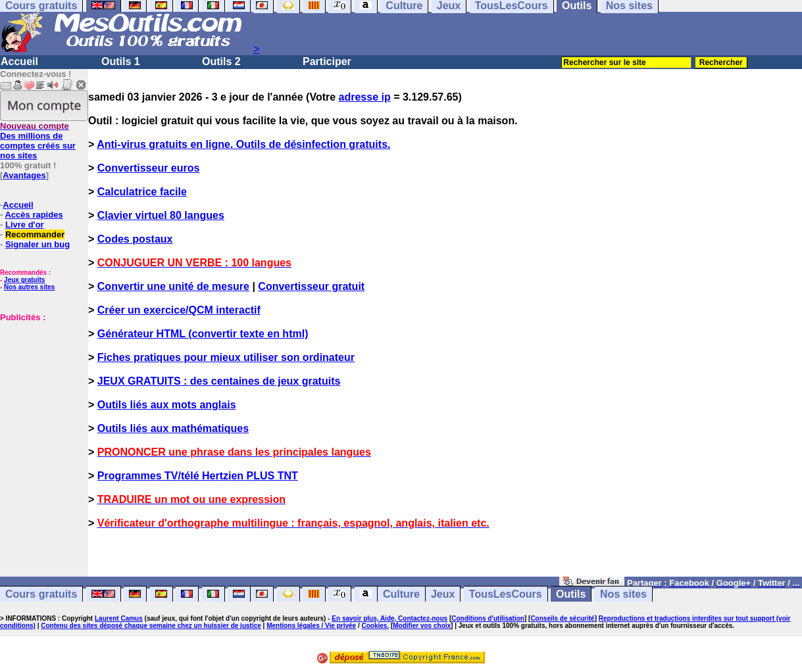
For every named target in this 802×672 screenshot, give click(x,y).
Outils (571, 594)
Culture (401, 594)
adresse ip (365, 97)
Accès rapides (34, 215)
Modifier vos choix (422, 626)
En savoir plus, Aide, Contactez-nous (389, 618)
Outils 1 (121, 61)
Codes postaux (135, 239)
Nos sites (623, 594)
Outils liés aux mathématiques (173, 428)
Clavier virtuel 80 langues (161, 215)
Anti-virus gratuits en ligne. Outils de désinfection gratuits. (243, 144)
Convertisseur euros (149, 168)
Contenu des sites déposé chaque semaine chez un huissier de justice (151, 626)
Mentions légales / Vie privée (311, 626)
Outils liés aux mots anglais (167, 405)
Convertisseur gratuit (311, 286)
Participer (327, 61)
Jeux (443, 594)
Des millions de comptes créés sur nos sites (38, 141)
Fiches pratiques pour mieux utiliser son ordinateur (226, 357)
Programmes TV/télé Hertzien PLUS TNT (198, 476)
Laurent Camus (119, 618)
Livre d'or (25, 225)
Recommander (35, 234)
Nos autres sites (29, 287)
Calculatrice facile (142, 192)
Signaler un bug (38, 244)
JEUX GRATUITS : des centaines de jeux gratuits (219, 381)
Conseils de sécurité (562, 618)
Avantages (24, 175)
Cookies (374, 626)
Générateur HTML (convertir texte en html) (203, 334)
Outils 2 (221, 61)
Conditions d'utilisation (488, 618)
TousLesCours (506, 594)
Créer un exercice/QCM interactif (179, 310)
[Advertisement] (39, 421)
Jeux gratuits (24, 280)
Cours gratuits (41, 594)
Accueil (19, 61)
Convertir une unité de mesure (173, 286)
